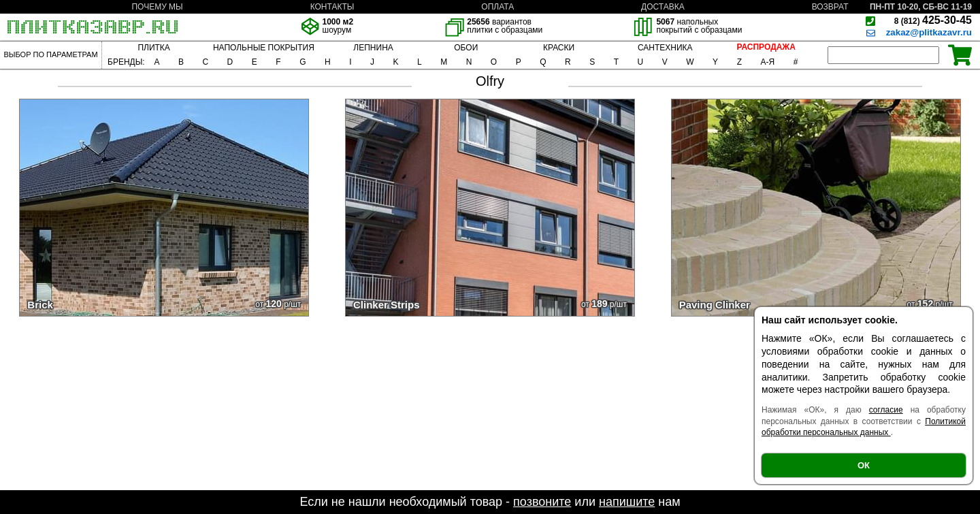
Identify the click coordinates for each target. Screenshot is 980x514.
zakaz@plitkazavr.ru (929, 32)
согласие (886, 410)
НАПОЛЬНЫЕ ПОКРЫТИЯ (264, 48)
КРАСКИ (559, 48)
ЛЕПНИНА (373, 48)
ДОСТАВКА (663, 7)
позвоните (542, 502)
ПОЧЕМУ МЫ (157, 7)
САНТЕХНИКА (665, 48)
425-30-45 (933, 20)
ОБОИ (466, 48)
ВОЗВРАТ (830, 7)
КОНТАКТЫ (332, 7)
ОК (864, 465)
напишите (627, 502)
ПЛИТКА (153, 48)
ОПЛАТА (497, 7)
